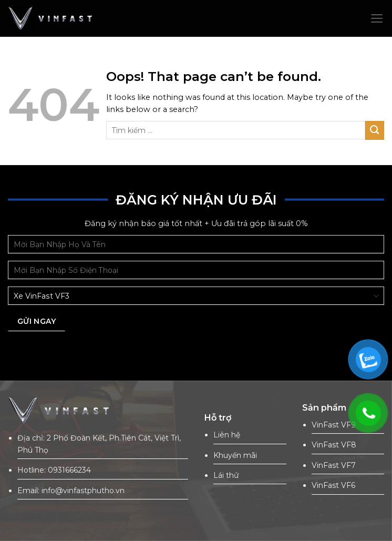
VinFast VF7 (334, 465)
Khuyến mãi (235, 455)
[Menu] (377, 18)
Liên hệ (227, 435)
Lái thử (226, 475)
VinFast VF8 (334, 445)
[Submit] (375, 130)
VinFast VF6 (333, 485)
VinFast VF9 (334, 425)
